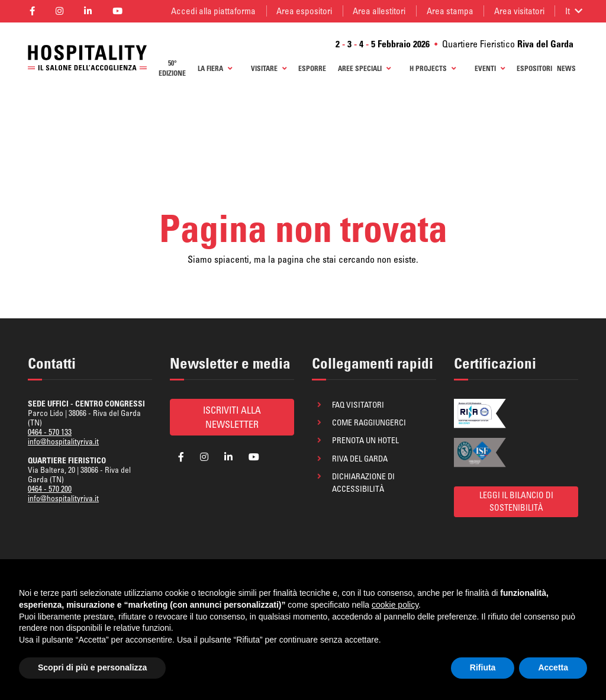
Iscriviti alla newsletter (232, 417)
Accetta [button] (553, 667)
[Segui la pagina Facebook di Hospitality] (32, 11)
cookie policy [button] (395, 605)
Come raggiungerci (369, 422)
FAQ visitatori (358, 405)
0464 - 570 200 (50, 489)
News (566, 68)
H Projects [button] (433, 68)
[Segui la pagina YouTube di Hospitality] (118, 11)
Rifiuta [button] (483, 667)
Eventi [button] (490, 68)
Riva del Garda (360, 459)
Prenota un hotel (365, 440)
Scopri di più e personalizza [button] (92, 667)
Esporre (312, 68)
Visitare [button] (269, 68)
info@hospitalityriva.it (63, 441)
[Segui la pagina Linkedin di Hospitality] (88, 11)
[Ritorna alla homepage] (87, 58)
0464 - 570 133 (50, 432)
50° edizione (172, 68)
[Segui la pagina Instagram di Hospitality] (59, 11)
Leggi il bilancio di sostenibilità (516, 501)
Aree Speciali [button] (364, 68)
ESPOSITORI (534, 68)
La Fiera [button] (215, 68)
